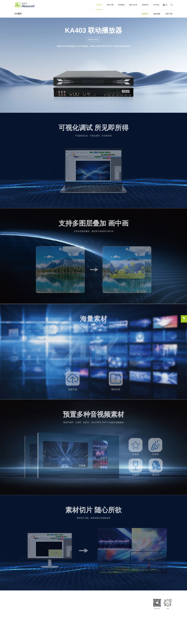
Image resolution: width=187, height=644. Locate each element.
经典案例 (96, 604)
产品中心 (99, 5)
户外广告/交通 (80, 625)
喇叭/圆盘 (78, 619)
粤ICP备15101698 (54, 641)
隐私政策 (157, 641)
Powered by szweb (167, 641)
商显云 (60, 610)
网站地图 (142, 641)
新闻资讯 (145, 5)
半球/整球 (78, 613)
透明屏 (78, 622)
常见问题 (111, 613)
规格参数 (157, 14)
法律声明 (150, 641)
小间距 (78, 604)
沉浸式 (78, 616)
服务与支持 (133, 5)
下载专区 (111, 604)
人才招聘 (143, 616)
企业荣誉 (143, 613)
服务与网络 (112, 610)
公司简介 (143, 604)
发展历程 (143, 610)
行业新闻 (128, 607)
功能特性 (145, 14)
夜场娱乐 (78, 607)
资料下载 (169, 14)
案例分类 (96, 607)
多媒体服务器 (62, 613)
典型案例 (121, 5)
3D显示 (78, 610)
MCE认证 (111, 607)
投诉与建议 (112, 619)
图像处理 (61, 604)
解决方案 (110, 5)
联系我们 (143, 619)
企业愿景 (143, 607)
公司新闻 (128, 604)
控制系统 (61, 607)
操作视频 (111, 616)
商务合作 (143, 622)
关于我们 (156, 5)
